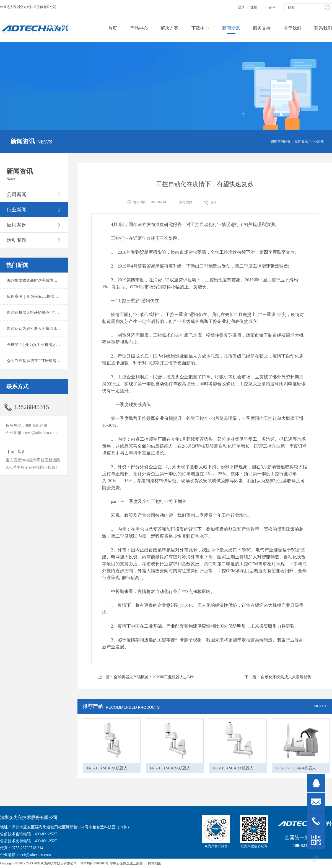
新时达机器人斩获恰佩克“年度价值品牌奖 (43, 313)
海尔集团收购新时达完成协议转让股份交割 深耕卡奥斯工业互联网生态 (68, 280)
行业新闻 (317, 142)
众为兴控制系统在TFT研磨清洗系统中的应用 (45, 361)
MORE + (320, 706)
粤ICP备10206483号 (95, 863)
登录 (241, 7)
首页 (113, 28)
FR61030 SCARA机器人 (296, 768)
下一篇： (278, 677)
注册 (254, 7)
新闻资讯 (301, 142)
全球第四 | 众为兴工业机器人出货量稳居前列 (45, 345)
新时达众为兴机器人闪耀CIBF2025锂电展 (42, 329)
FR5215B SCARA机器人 (170, 768)
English (270, 7)
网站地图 (154, 863)
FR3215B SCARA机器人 (107, 768)
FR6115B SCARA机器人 (233, 768)
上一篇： (146, 677)
